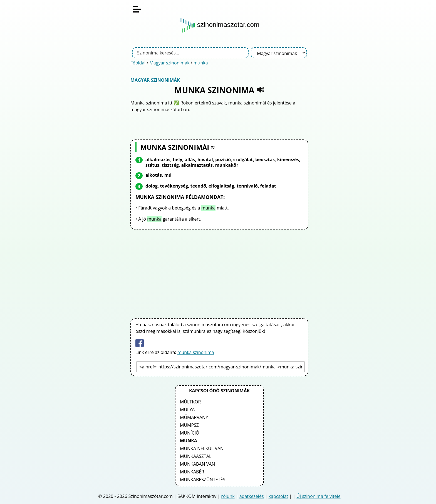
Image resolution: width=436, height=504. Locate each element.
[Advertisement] (219, 273)
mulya (187, 410)
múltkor (190, 402)
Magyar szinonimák (169, 63)
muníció (190, 433)
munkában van (197, 464)
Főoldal (138, 63)
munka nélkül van (202, 448)
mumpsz (189, 425)
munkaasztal (196, 456)
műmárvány (194, 417)
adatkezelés (252, 496)
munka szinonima (196, 352)
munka (201, 63)
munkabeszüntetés (203, 480)
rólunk (228, 496)
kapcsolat (278, 496)
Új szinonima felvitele (318, 496)
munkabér (192, 472)
